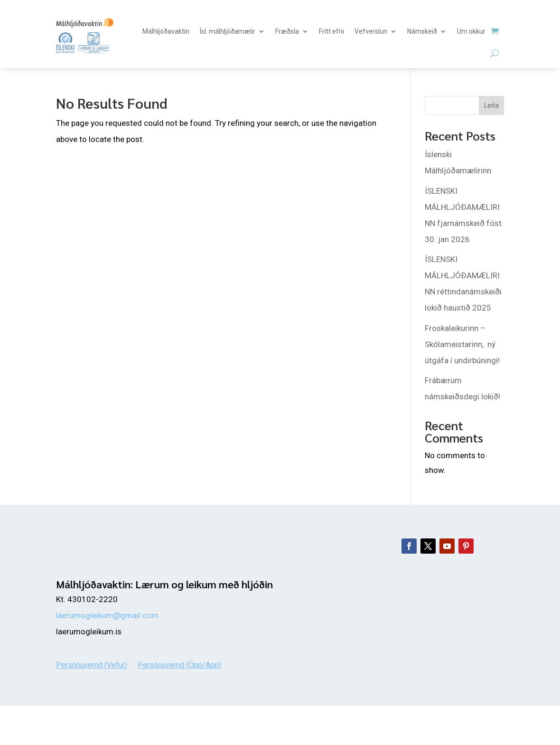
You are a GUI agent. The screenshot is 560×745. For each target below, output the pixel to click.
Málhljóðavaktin (166, 31)
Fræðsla (287, 31)
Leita (491, 105)
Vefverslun (371, 31)
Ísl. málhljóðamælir (228, 31)
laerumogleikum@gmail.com (107, 615)
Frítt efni (331, 31)
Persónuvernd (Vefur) (92, 665)
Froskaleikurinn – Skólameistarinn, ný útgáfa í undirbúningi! (462, 344)
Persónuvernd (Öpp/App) (179, 665)
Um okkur (471, 31)
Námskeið (422, 31)
